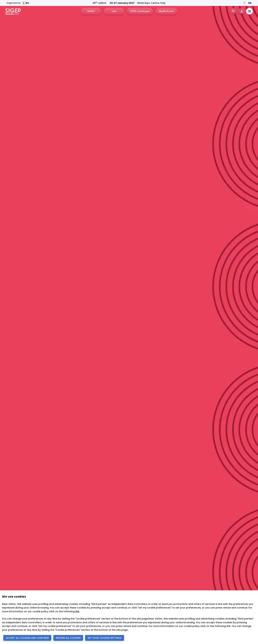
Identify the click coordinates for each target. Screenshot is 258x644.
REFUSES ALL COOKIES (68, 638)
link (77, 611)
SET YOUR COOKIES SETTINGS (105, 638)
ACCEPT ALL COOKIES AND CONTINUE (27, 638)
